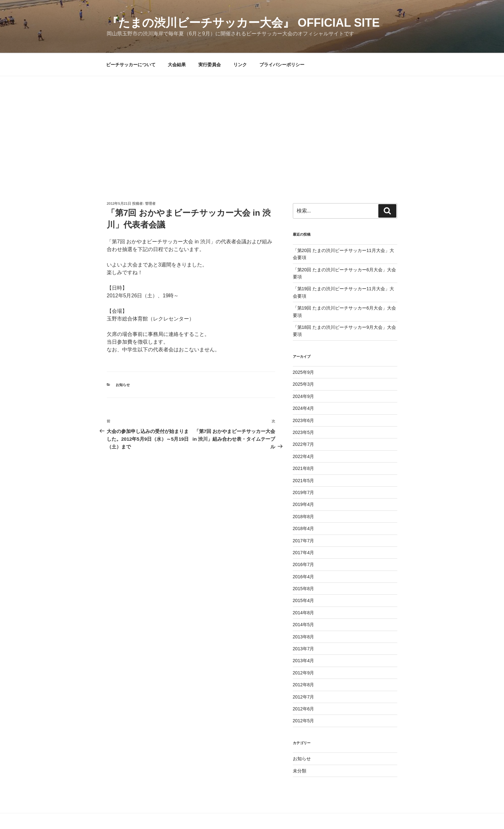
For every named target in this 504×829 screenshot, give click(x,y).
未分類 (300, 771)
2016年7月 (304, 564)
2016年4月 (304, 577)
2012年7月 (304, 697)
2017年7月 (304, 541)
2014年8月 (304, 613)
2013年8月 (304, 637)
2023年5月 (304, 432)
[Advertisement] (252, 124)
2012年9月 (304, 673)
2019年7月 (304, 492)
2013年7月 (304, 649)
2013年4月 (304, 661)
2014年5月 (304, 625)
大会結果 (177, 65)
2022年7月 (304, 444)
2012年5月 (304, 721)
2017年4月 (304, 553)
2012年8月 (304, 685)
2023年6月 (304, 420)
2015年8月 (304, 589)
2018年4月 (304, 528)
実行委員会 (210, 65)
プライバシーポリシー (282, 65)
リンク (240, 65)
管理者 (150, 203)
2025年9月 (304, 372)
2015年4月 (304, 600)
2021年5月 (304, 481)
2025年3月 (304, 384)
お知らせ (123, 385)
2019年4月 (304, 504)
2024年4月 (304, 408)
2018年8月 (304, 517)
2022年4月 (304, 456)
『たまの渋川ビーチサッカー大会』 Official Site (243, 23)
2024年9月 (304, 396)
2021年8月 (304, 468)
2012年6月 (304, 709)
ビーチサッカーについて (131, 65)
